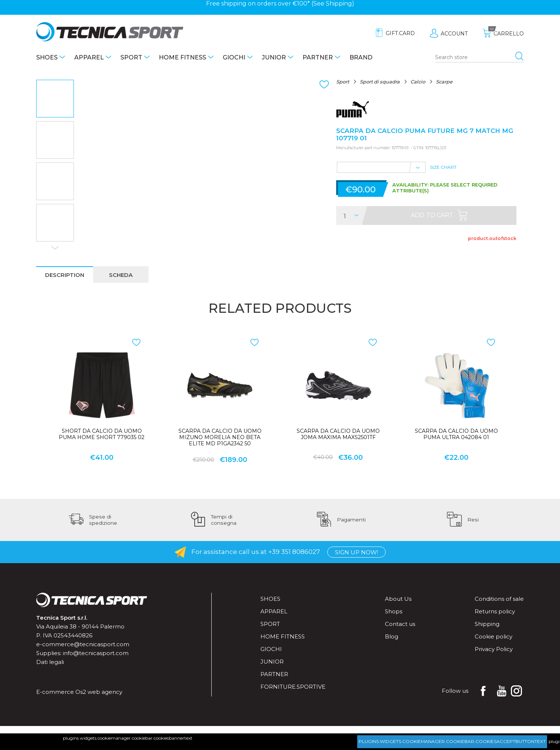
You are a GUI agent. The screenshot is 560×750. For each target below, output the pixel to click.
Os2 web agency (99, 692)
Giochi (234, 57)
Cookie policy (494, 636)
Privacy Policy (494, 649)
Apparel (89, 57)
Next (55, 248)
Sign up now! (356, 552)
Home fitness (182, 57)
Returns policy (495, 611)
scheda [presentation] (121, 275)
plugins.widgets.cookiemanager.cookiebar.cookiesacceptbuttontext (452, 741)
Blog (392, 636)
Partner (318, 57)
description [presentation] (65, 275)
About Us (398, 599)
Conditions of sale (499, 599)
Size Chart (443, 167)
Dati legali (50, 662)
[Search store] (479, 58)
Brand (361, 57)
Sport (131, 57)
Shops (394, 611)
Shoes (47, 57)
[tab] (65, 275)
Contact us (400, 624)
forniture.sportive (293, 687)
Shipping (339, 4)
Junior (274, 57)
